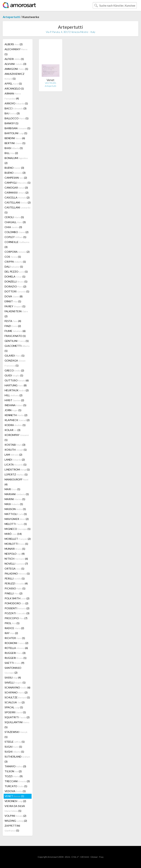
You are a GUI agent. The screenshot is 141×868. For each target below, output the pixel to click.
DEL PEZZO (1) (16, 272)
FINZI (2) (13, 326)
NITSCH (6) (16, 559)
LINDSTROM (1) (17, 469)
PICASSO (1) (15, 588)
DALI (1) (14, 267)
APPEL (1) (13, 84)
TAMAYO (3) (15, 766)
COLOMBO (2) (17, 232)
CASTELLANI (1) (17, 210)
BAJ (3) (12, 113)
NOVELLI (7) (16, 564)
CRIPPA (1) (15, 262)
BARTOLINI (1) (16, 133)
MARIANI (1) (17, 494)
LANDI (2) (15, 460)
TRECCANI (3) (17, 781)
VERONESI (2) (15, 801)
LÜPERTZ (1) (16, 474)
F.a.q (101, 857)
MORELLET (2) (18, 539)
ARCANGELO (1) (14, 88)
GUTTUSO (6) (17, 380)
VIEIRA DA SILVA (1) (15, 808)
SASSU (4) (13, 678)
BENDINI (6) (15, 138)
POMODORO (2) (16, 603)
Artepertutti (11, 17)
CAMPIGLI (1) (18, 183)
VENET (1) (14, 796)
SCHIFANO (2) (16, 692)
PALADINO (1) (17, 573)
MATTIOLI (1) (16, 514)
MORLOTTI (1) (16, 544)
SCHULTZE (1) (17, 697)
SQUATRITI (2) (17, 717)
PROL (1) (12, 623)
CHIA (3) (13, 227)
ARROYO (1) (16, 103)
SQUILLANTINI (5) (17, 725)
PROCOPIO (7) (16, 618)
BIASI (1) (14, 148)
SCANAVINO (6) (17, 687)
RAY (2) (11, 633)
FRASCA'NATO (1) (15, 336)
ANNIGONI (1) (16, 69)
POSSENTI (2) (17, 608)
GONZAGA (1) (15, 363)
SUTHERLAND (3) (17, 759)
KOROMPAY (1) (17, 437)
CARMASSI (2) (17, 193)
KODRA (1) (15, 425)
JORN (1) (13, 410)
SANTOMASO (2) (13, 670)
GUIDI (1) (14, 375)
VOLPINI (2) (15, 816)
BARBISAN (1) (17, 128)
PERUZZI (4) (16, 583)
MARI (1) (12, 489)
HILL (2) (13, 395)
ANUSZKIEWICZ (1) (15, 76)
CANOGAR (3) (16, 188)
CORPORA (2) (17, 252)
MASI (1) (14, 504)
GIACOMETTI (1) (17, 348)
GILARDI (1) (15, 356)
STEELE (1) (15, 742)
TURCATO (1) (16, 786)
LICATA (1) (16, 465)
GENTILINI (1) (17, 341)
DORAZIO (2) (15, 286)
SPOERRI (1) (15, 712)
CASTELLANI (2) (18, 202)
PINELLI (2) (13, 593)
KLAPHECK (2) (17, 420)
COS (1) (13, 257)
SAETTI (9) (14, 663)
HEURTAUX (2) (17, 390)
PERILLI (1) (15, 578)
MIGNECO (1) (18, 529)
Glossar (94, 857)
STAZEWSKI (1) (16, 734)
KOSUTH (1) (16, 450)
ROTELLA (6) (16, 648)
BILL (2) (11, 153)
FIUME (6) (15, 331)
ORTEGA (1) (14, 569)
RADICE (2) (14, 628)
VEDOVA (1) (15, 791)
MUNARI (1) (15, 549)
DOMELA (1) (15, 276)
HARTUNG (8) (16, 385)
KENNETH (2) (16, 415)
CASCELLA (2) (17, 197)
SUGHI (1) (14, 752)
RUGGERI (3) (15, 653)
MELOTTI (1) (16, 524)
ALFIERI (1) (14, 59)
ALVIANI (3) (15, 64)
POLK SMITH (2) (17, 598)
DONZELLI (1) (16, 281)
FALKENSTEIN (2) (16, 314)
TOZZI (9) (14, 776)
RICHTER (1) (15, 638)
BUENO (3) (14, 168)
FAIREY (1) (15, 306)
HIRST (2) (14, 400)
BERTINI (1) (15, 143)
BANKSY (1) (11, 123)
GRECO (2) (14, 370)
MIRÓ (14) (13, 534)
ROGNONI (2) (16, 643)
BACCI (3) (16, 108)
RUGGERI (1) (16, 658)
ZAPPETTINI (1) (12, 828)
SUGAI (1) (13, 747)
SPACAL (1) (14, 707)
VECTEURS (50, 83)
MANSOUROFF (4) (16, 482)
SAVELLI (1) (15, 682)
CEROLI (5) (14, 217)
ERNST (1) (13, 301)
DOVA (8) (14, 296)
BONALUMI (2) (16, 160)
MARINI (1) (15, 499)
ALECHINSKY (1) (16, 52)
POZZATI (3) (17, 613)
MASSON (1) (15, 509)
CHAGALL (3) (15, 222)
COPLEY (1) (15, 237)
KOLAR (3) (12, 430)
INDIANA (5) (15, 405)
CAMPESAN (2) (16, 178)
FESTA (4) (13, 321)
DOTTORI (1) (17, 291)
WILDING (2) (16, 821)
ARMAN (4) (13, 96)
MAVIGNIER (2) (17, 519)
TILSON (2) (13, 771)
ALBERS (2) (14, 44)
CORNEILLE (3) (17, 244)
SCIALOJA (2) (15, 702)
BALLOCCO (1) (17, 118)
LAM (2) (13, 455)
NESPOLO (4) (15, 554)
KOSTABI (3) (15, 445)
